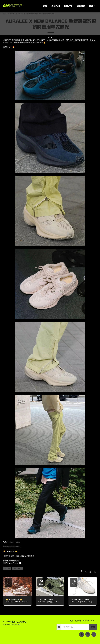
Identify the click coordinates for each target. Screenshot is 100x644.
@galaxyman (15, 542)
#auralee (18, 547)
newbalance (17, 568)
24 (41, 582)
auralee (7, 568)
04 (74, 582)
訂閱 (93, 627)
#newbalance (9, 547)
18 (8, 582)
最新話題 (11, 14)
